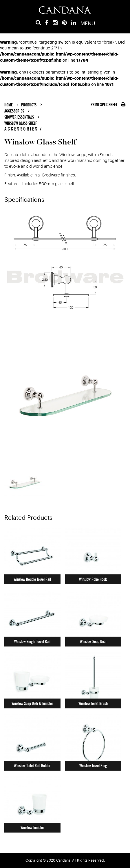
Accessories (14, 111)
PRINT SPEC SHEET (108, 105)
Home (9, 105)
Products (29, 105)
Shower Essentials (19, 117)
